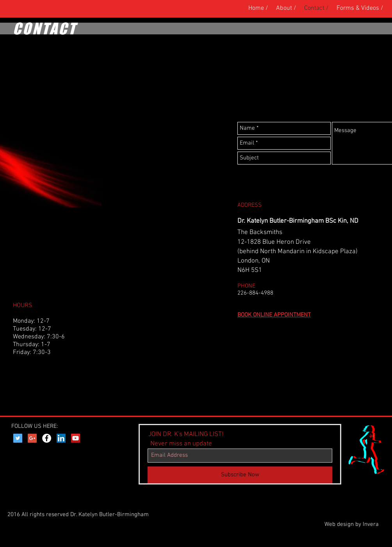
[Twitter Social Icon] (18, 438)
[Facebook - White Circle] (47, 438)
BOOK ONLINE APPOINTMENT (274, 315)
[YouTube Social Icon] (76, 438)
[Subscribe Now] (240, 475)
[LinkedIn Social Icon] (61, 438)
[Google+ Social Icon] (32, 438)
